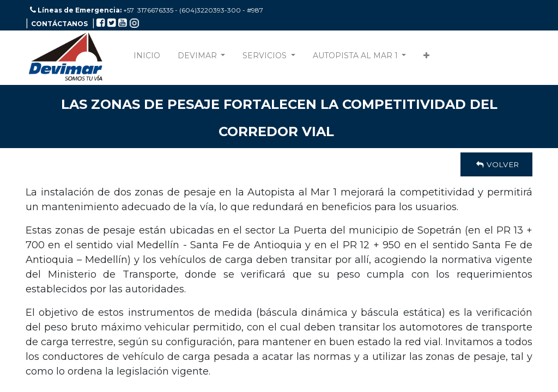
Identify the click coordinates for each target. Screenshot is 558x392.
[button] (426, 58)
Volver (496, 164)
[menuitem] (147, 58)
